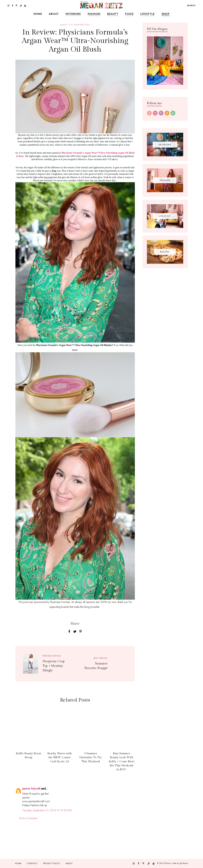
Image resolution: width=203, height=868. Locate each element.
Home (38, 14)
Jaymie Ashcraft (31, 789)
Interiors (73, 14)
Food (129, 14)
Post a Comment (28, 818)
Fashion (94, 14)
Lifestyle (147, 14)
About (54, 14)
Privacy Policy (52, 863)
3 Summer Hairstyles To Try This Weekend (91, 757)
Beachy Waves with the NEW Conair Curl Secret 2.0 (60, 757)
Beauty (113, 14)
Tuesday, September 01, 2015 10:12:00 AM (47, 810)
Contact (32, 863)
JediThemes (184, 863)
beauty (64, 25)
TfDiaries (167, 863)
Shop (166, 14)
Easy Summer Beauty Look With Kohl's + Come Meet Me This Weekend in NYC (122, 762)
